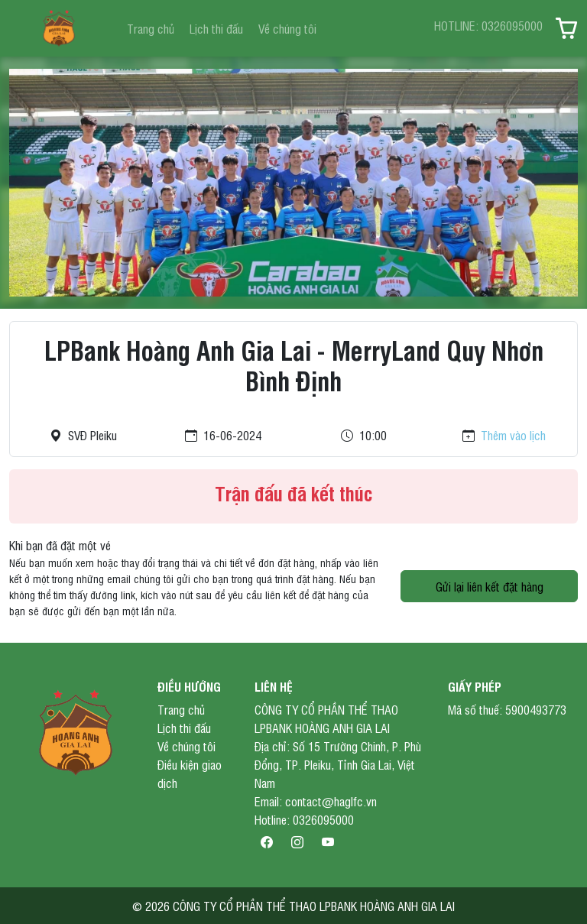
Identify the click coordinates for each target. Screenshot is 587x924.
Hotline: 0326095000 (304, 819)
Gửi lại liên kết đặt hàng (490, 586)
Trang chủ (151, 28)
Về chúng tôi (287, 28)
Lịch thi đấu (216, 28)
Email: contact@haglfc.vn (316, 801)
